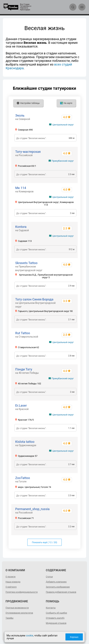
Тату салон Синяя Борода (34, 299)
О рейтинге (11, 587)
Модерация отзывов (56, 623)
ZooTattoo (23, 478)
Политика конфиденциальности (22, 592)
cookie (30, 636)
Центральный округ (63, 125)
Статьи (49, 577)
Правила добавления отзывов (61, 592)
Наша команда (13, 582)
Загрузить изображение (58, 587)
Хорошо (74, 637)
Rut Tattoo (23, 333)
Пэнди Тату (24, 369)
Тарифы (9, 618)
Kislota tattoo (25, 442)
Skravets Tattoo (26, 263)
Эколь (20, 115)
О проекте (10, 577)
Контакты (51, 608)
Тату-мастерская (28, 152)
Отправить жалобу (55, 618)
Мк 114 (21, 188)
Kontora (21, 227)
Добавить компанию (56, 582)
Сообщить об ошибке (56, 613)
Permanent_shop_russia (32, 509)
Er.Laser (21, 405)
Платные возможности (17, 608)
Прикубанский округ (63, 161)
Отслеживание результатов (19, 613)
